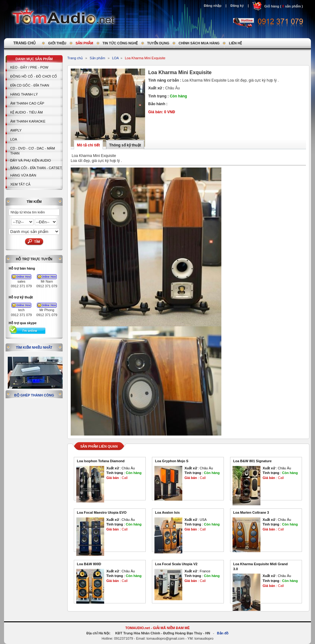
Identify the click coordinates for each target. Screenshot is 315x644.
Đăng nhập (213, 6)
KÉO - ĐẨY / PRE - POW (29, 67)
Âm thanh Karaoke (28, 121)
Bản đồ (223, 633)
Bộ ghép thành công (34, 395)
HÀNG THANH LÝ (24, 94)
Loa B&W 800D (89, 564)
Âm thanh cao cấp (27, 103)
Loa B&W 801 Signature (252, 461)
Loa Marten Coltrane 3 (251, 512)
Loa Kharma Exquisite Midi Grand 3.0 (260, 566)
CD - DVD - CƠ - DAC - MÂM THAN (33, 151)
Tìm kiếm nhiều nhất (34, 347)
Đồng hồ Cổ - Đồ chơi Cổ (34, 76)
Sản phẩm (97, 58)
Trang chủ (75, 58)
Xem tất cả (20, 184)
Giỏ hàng (272, 6)
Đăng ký (237, 6)
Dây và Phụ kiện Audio (31, 160)
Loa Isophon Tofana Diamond (101, 461)
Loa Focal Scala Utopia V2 (176, 564)
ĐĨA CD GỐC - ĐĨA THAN (30, 85)
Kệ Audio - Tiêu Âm (27, 112)
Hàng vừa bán (23, 175)
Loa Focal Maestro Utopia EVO (102, 512)
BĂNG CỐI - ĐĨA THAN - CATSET (36, 168)
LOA (14, 139)
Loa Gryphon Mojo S (172, 461)
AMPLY (16, 130)
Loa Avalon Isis (167, 512)
